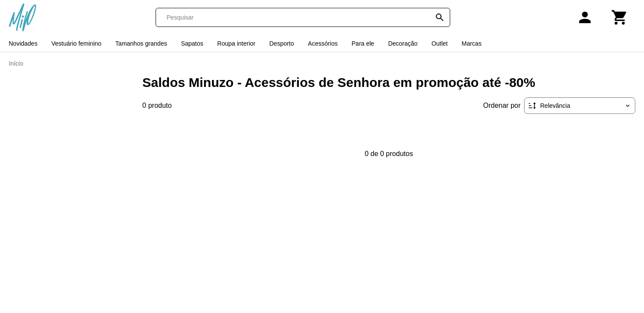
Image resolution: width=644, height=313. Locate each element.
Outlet (440, 43)
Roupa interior (236, 43)
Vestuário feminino (76, 43)
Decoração (403, 43)
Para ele (363, 43)
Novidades (23, 43)
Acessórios (323, 43)
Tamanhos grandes (141, 43)
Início (16, 63)
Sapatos (192, 43)
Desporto (282, 43)
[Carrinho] (620, 17)
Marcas (471, 43)
